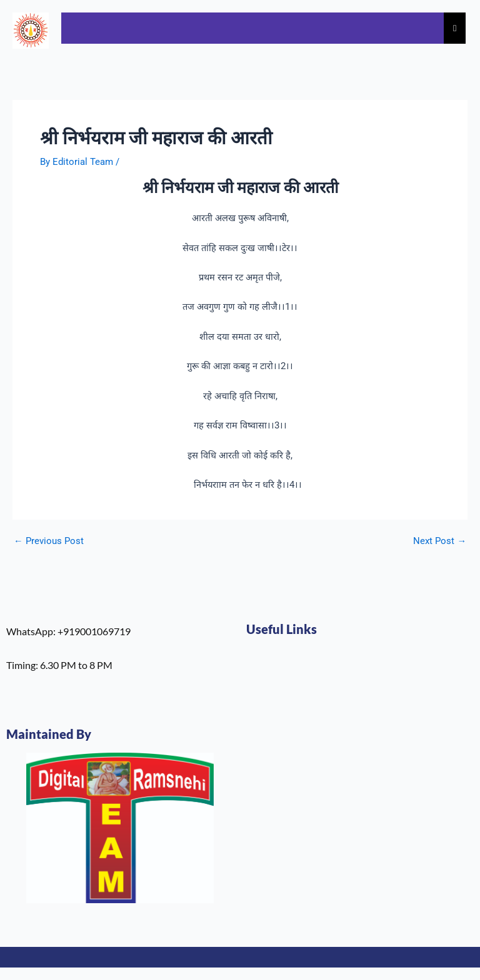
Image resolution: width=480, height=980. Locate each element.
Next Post (440, 541)
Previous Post (49, 541)
